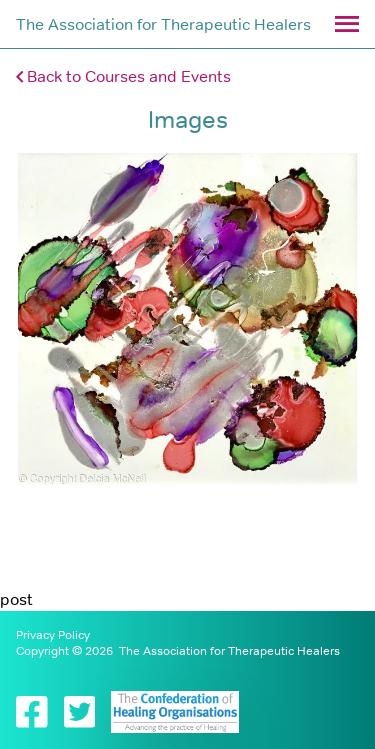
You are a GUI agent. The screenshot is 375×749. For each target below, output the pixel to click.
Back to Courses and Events (123, 76)
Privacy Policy (53, 635)
